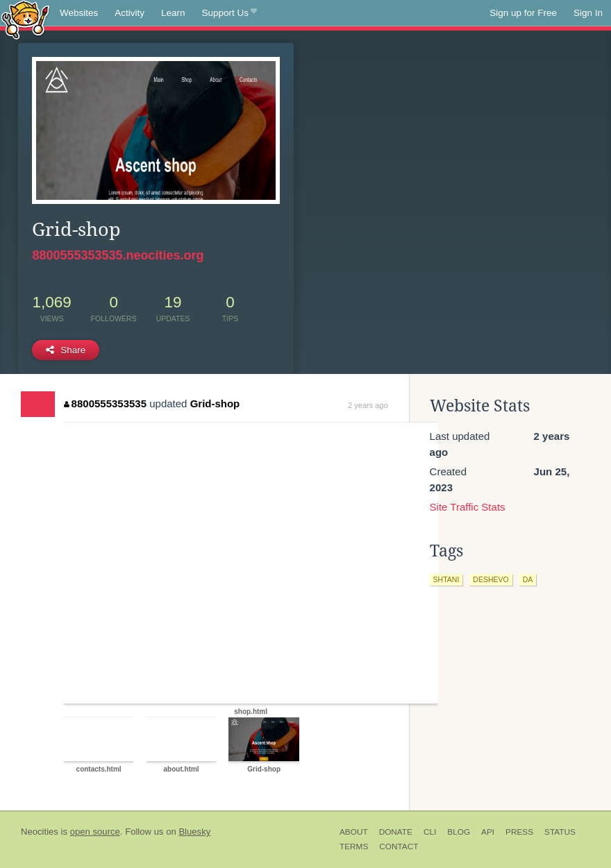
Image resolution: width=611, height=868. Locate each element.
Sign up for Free (523, 13)
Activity (129, 13)
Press (519, 832)
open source (95, 832)
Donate (396, 832)
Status (560, 832)
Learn (173, 13)
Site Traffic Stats (468, 507)
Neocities (40, 832)
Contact (399, 846)
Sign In (588, 13)
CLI (430, 832)
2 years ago (368, 405)
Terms (354, 846)
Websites (79, 13)
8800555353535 (105, 403)
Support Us (229, 13)
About (354, 832)
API (488, 832)
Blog (459, 832)
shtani (446, 579)
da (528, 579)
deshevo (491, 579)
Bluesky (194, 832)
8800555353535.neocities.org (118, 255)
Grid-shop (215, 403)
